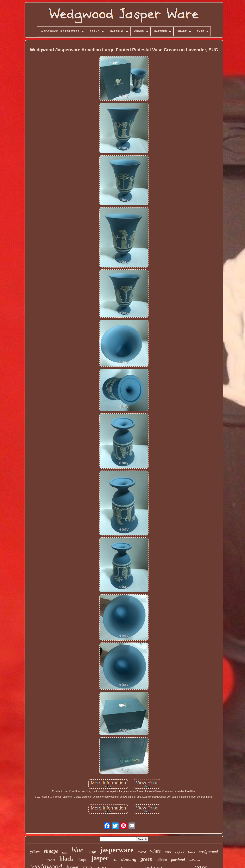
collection (195, 860)
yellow (35, 852)
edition (162, 860)
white (155, 851)
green (146, 859)
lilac (115, 860)
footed (142, 852)
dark (168, 852)
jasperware (117, 850)
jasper (100, 858)
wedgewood (208, 852)
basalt (191, 852)
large (92, 851)
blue (77, 850)
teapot (51, 860)
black (66, 858)
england (180, 852)
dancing (129, 859)
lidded (65, 853)
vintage (51, 851)
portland (178, 860)
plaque (82, 860)
